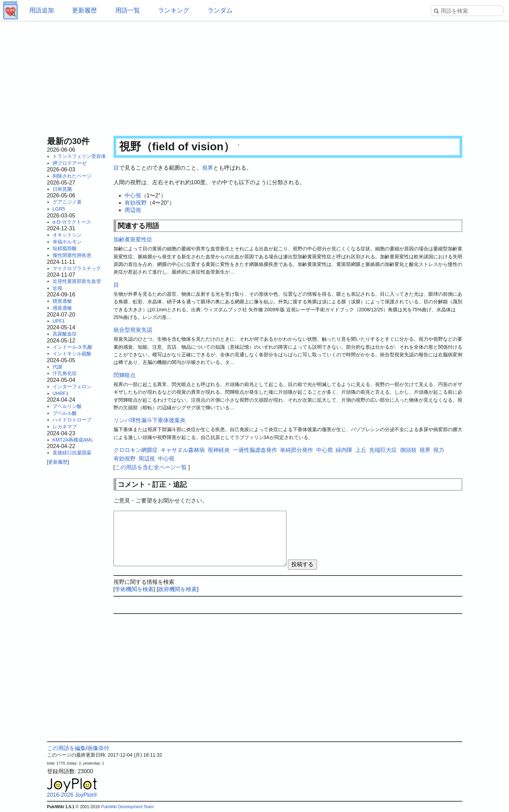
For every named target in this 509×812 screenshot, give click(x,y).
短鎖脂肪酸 (65, 248)
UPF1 (59, 321)
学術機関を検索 (134, 589)
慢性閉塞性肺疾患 (72, 255)
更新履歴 (84, 10)
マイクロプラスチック (77, 268)
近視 (57, 288)
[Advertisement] (255, 76)
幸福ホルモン (67, 242)
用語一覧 (128, 10)
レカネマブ (65, 427)
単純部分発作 (297, 450)
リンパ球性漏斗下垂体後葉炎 (149, 420)
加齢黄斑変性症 (133, 239)
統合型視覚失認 (133, 330)
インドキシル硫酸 (72, 354)
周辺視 (133, 210)
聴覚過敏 (62, 301)
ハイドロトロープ (72, 420)
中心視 (133, 195)
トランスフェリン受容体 (79, 156)
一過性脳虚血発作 (255, 450)
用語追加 (42, 10)
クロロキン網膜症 (136, 450)
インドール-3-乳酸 (72, 347)
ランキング (174, 10)
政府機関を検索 (178, 589)
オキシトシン (67, 235)
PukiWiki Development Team (128, 807)
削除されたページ (72, 176)
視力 (439, 450)
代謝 (57, 367)
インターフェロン (72, 386)
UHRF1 (61, 393)
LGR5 (59, 209)
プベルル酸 (65, 413)
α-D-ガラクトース (72, 222)
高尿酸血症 (65, 334)
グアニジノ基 (67, 202)
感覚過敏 (62, 308)
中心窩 (325, 450)
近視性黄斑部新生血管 (77, 281)
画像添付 (98, 748)
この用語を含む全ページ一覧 (151, 467)
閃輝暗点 (125, 375)
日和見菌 (62, 189)
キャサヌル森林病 (183, 450)
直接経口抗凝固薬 (72, 453)
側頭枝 (408, 450)
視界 (208, 168)
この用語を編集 (66, 748)
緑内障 (344, 450)
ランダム (220, 10)
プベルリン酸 (67, 406)
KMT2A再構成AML (73, 440)
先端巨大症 (383, 450)
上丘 (361, 450)
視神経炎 (219, 450)
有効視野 (136, 203)
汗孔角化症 (65, 373)
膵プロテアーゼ (70, 163)
